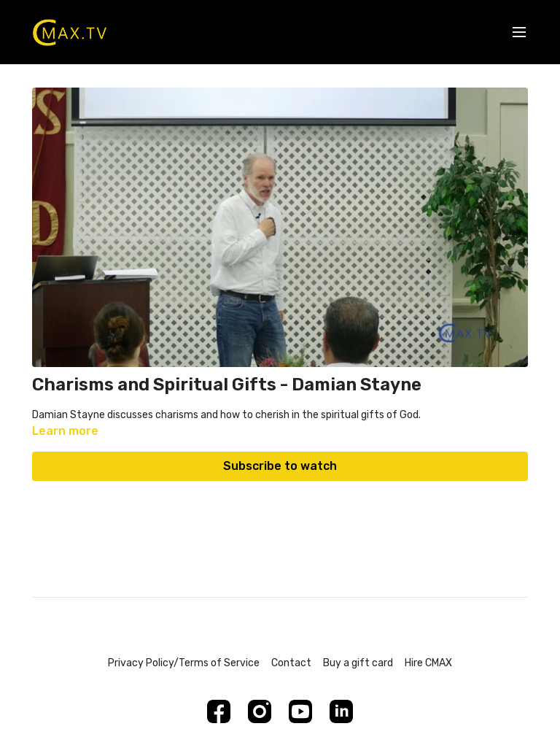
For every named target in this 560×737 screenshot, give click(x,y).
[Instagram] (260, 711)
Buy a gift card (358, 663)
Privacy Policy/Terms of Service (184, 663)
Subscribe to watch (280, 466)
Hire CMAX (428, 663)
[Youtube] (300, 711)
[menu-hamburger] (519, 32)
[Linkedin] (341, 711)
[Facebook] (219, 711)
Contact (291, 663)
